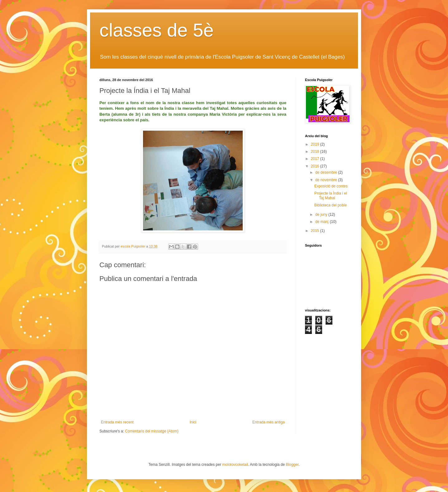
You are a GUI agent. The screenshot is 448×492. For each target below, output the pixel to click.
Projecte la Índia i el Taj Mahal (331, 195)
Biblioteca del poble (331, 205)
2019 (316, 144)
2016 (316, 166)
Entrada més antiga (269, 422)
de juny (322, 215)
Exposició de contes (331, 186)
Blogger (292, 465)
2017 (316, 159)
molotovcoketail (235, 465)
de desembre (327, 172)
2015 (316, 231)
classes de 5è (157, 30)
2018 (316, 152)
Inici (193, 422)
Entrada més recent (117, 422)
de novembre (327, 180)
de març (323, 222)
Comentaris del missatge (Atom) (152, 431)
